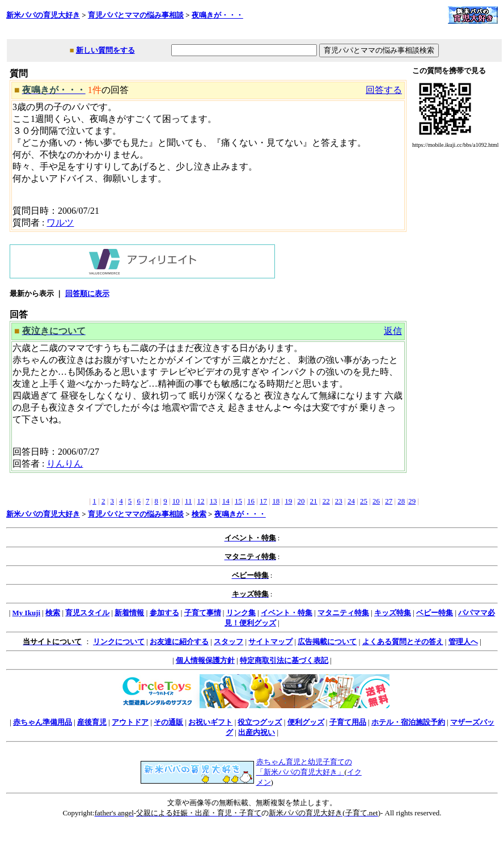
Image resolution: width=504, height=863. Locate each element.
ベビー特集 (435, 613)
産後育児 (92, 722)
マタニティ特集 (343, 613)
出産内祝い (257, 732)
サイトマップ (270, 642)
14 (226, 501)
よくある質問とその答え (403, 642)
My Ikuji (26, 613)
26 (376, 501)
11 (189, 501)
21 (314, 501)
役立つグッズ (260, 722)
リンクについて (119, 642)
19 (288, 501)
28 (401, 501)
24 (351, 501)
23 (339, 501)
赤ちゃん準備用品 (43, 722)
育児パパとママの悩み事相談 (136, 15)
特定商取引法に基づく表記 (284, 660)
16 (251, 501)
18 (276, 501)
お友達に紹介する (179, 642)
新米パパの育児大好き (43, 15)
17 (263, 501)
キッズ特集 (393, 613)
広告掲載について (327, 642)
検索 (199, 514)
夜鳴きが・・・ (217, 15)
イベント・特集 (287, 613)
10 (176, 501)
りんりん (65, 464)
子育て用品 (348, 722)
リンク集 (241, 613)
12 (201, 501)
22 (326, 501)
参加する (164, 613)
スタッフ (228, 642)
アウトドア (130, 722)
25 (364, 501)
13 (213, 501)
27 (389, 501)
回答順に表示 (87, 293)
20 (301, 501)
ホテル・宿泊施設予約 (408, 722)
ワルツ (60, 223)
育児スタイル (87, 613)
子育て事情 (203, 613)
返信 (393, 331)
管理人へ (463, 642)
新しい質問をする (105, 50)
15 (238, 501)
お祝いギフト (210, 722)
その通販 (168, 722)
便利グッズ (306, 722)
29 (412, 501)
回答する (384, 90)
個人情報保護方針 (205, 660)
